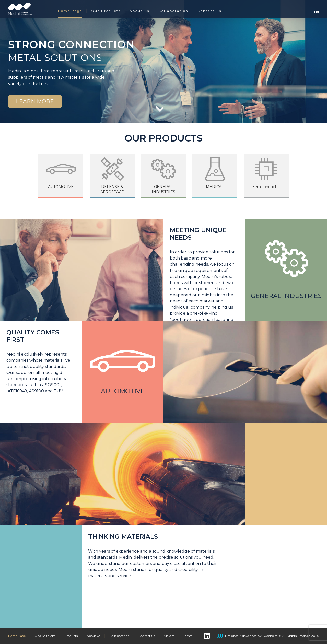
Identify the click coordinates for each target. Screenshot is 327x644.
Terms (188, 636)
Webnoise (270, 636)
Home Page (70, 11)
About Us (139, 11)
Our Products (106, 11)
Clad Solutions (45, 636)
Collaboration (173, 11)
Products (71, 636)
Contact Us (209, 11)
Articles (169, 636)
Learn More (35, 101)
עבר (316, 12)
